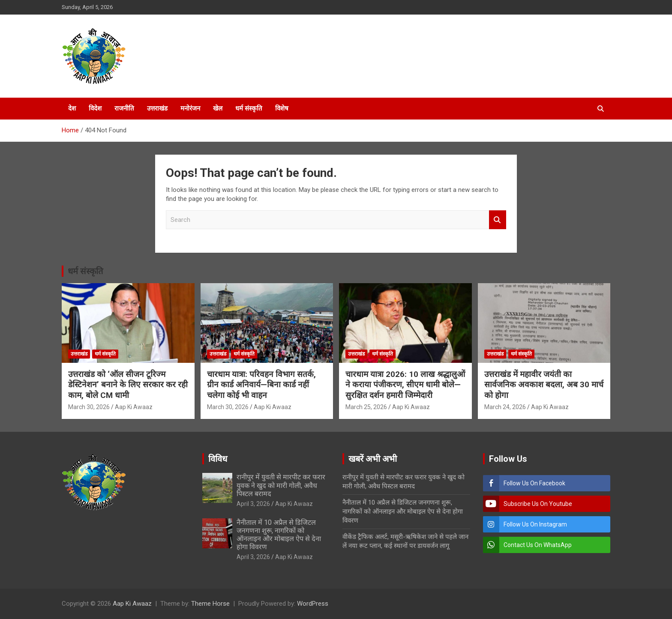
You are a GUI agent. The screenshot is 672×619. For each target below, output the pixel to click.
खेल (218, 108)
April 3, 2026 (253, 504)
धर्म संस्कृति (249, 108)
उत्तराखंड (157, 108)
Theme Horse (210, 604)
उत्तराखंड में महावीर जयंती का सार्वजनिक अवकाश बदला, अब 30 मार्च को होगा (544, 385)
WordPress (313, 604)
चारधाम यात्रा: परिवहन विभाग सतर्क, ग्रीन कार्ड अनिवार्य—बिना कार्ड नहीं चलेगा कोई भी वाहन (261, 385)
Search (498, 220)
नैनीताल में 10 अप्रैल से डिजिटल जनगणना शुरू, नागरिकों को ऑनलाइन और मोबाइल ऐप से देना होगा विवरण (279, 535)
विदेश (95, 108)
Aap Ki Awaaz (134, 407)
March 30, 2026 (89, 407)
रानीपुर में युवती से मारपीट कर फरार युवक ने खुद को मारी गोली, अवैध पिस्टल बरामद (281, 485)
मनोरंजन (190, 108)
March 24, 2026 (505, 407)
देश (72, 108)
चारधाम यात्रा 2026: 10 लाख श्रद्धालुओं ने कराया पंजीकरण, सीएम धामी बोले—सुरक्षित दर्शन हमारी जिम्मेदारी (405, 385)
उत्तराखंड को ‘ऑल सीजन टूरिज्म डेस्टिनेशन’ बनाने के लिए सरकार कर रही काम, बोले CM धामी (128, 385)
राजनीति (124, 108)
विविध (218, 459)
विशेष (282, 108)
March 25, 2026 (366, 407)
